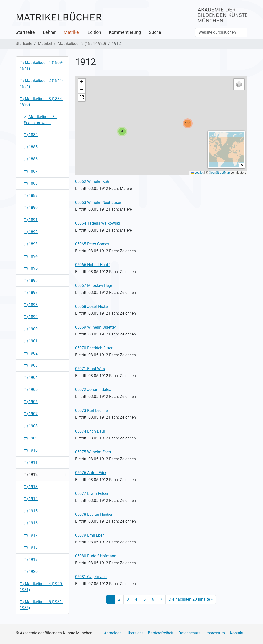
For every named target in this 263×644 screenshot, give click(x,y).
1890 (31, 208)
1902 (31, 353)
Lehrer (49, 32)
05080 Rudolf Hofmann (96, 556)
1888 (31, 183)
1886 (31, 159)
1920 (31, 572)
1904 (31, 377)
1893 (31, 244)
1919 (31, 559)
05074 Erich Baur (90, 431)
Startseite (25, 32)
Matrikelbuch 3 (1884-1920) (82, 43)
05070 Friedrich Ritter (94, 348)
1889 (31, 195)
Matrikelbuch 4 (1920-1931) (41, 587)
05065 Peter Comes (92, 244)
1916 (31, 523)
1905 (31, 390)
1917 (31, 535)
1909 (31, 438)
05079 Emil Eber (89, 535)
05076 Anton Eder (91, 473)
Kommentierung (125, 32)
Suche (155, 32)
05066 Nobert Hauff (92, 265)
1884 (31, 135)
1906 (31, 402)
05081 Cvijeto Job (91, 577)
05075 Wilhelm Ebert (93, 452)
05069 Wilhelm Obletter (95, 327)
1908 (31, 426)
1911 (31, 462)
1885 (31, 147)
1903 (31, 365)
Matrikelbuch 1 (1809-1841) (41, 65)
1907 (31, 414)
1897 (31, 293)
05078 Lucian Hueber (94, 514)
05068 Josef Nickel (92, 306)
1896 (31, 280)
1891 (31, 220)
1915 (31, 511)
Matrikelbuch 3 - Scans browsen (40, 120)
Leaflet (197, 173)
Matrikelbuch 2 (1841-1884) (41, 84)
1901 (31, 341)
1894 (31, 256)
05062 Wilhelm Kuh (92, 182)
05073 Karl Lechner (92, 410)
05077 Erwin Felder (92, 494)
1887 (31, 171)
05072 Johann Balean (94, 390)
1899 (31, 317)
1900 (31, 329)
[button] (122, 131)
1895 (31, 268)
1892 (31, 232)
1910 (31, 450)
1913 (31, 487)
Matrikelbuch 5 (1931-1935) (41, 605)
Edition (94, 32)
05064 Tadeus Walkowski (97, 223)
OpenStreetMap (219, 173)
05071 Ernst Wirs (90, 369)
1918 (31, 547)
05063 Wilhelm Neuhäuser (98, 202)
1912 (31, 475)
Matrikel (72, 32)
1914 (31, 499)
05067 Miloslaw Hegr (94, 286)
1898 (31, 305)
